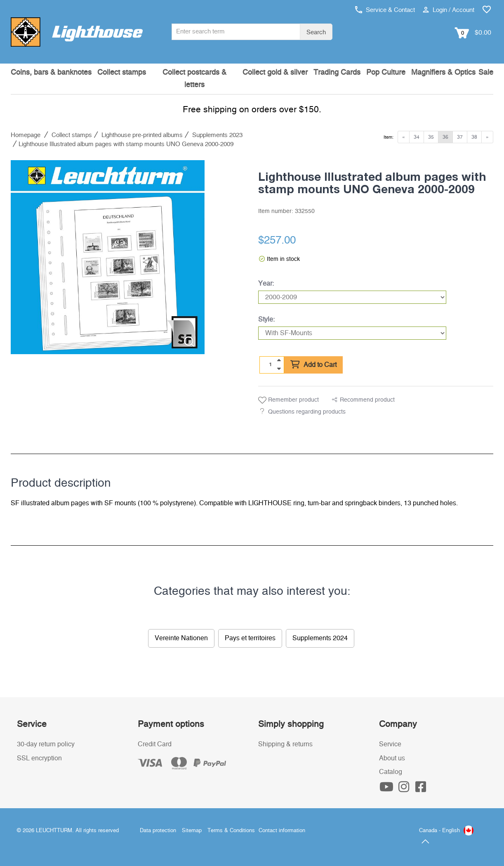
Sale (486, 73)
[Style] (352, 333)
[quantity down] (279, 369)
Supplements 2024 (320, 638)
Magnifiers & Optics (443, 73)
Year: (266, 284)
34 (417, 137)
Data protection (158, 831)
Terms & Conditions (231, 831)
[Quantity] (271, 364)
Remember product (289, 400)
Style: (266, 319)
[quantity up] (279, 360)
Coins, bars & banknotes (51, 73)
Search (316, 32)
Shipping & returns (285, 744)
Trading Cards (337, 73)
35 (431, 137)
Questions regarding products (307, 412)
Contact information (282, 831)
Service (390, 744)
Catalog (391, 772)
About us (392, 758)
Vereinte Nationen (181, 638)
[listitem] (108, 257)
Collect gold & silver (275, 73)
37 (460, 137)
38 (474, 137)
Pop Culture (386, 73)
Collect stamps (122, 73)
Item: (389, 137)
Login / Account (449, 10)
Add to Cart (313, 365)
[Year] (352, 297)
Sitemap (192, 831)
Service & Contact (385, 10)
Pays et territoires (250, 638)
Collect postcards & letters (194, 79)
